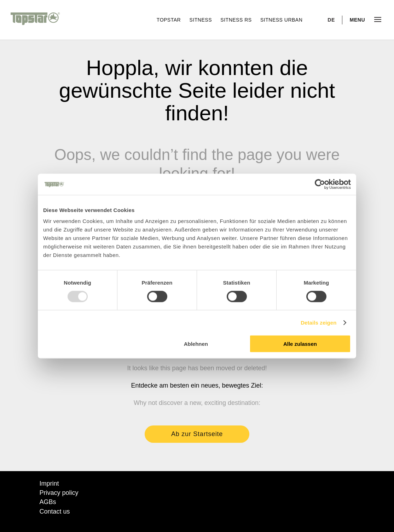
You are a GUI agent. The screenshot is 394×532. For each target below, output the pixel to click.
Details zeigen (318, 322)
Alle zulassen (300, 344)
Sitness (202, 20)
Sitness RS (237, 20)
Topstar (170, 20)
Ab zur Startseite (197, 434)
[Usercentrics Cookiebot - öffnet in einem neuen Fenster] (320, 184)
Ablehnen (196, 344)
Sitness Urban (281, 20)
